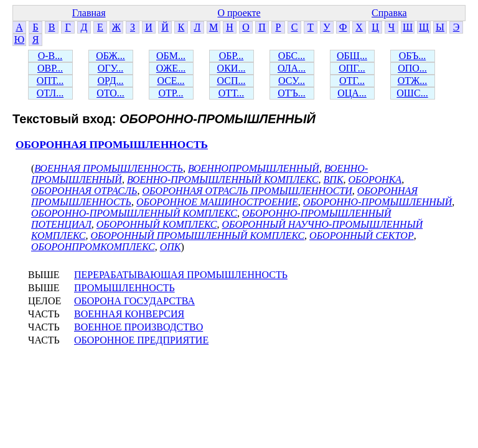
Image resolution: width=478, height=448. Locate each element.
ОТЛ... (50, 93)
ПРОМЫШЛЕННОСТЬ (124, 288)
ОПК (171, 247)
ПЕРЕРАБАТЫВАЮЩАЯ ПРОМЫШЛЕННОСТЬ (181, 275)
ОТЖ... (413, 81)
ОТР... (171, 93)
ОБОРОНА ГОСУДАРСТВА (134, 301)
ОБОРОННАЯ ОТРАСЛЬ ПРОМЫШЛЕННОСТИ (247, 191)
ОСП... (232, 81)
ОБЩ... (352, 56)
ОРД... (110, 81)
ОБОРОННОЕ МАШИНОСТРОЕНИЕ (217, 202)
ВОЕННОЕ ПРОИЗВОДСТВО (138, 327)
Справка (389, 13)
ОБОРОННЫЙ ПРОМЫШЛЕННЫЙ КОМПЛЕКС (197, 236)
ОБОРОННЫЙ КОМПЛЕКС (157, 224)
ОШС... (412, 93)
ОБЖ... (110, 56)
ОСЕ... (171, 81)
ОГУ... (111, 68)
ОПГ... (352, 68)
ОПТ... (50, 81)
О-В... (50, 56)
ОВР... (50, 68)
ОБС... (292, 56)
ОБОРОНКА (375, 180)
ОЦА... (352, 93)
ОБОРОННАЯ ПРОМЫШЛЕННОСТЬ (112, 145)
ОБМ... (171, 56)
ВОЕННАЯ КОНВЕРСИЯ (129, 314)
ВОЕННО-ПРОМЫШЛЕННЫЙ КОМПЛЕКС (223, 180)
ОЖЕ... (171, 68)
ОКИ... (232, 68)
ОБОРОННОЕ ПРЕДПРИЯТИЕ (141, 340)
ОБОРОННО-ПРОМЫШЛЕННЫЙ (378, 202)
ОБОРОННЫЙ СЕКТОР (362, 236)
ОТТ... (232, 93)
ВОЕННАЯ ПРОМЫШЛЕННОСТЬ (109, 168)
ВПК (334, 180)
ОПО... (412, 68)
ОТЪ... (292, 93)
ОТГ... (352, 81)
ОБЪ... (412, 56)
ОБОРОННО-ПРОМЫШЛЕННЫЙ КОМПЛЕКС (134, 213)
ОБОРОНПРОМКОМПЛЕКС (93, 247)
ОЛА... (292, 68)
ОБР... (232, 56)
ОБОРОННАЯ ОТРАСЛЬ (84, 191)
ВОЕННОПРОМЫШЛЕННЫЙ (254, 168)
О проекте (239, 13)
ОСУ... (292, 81)
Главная (89, 13)
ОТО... (110, 93)
